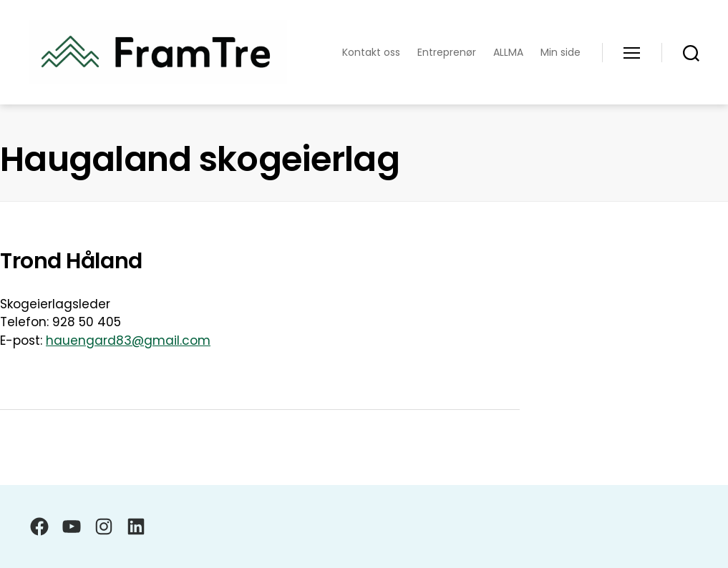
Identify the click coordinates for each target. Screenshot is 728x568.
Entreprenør (447, 53)
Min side (560, 53)
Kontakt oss (371, 53)
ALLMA (508, 53)
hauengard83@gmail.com (128, 341)
